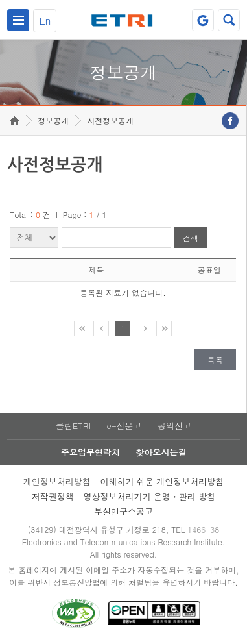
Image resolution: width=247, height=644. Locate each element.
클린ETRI (73, 426)
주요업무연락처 (90, 452)
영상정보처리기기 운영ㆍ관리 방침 (150, 496)
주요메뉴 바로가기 (0, 0)
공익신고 (174, 426)
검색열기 (229, 20)
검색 (191, 238)
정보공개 (53, 120)
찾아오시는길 (161, 452)
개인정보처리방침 (57, 481)
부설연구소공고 (123, 511)
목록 (215, 359)
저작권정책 (53, 496)
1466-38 (203, 529)
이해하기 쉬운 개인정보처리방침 (162, 481)
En (45, 20)
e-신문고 (124, 426)
